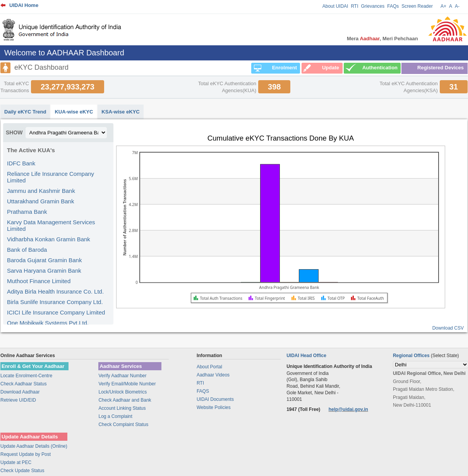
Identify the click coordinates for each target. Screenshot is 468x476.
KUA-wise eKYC (74, 112)
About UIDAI (335, 6)
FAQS (203, 391)
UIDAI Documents (215, 399)
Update (331, 68)
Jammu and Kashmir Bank (41, 191)
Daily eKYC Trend (25, 112)
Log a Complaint (115, 416)
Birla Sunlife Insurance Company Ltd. (55, 302)
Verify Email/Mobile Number (127, 384)
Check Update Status (22, 471)
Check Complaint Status (123, 424)
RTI (354, 6)
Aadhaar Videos (213, 375)
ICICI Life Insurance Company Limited (56, 312)
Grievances (373, 6)
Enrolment (285, 68)
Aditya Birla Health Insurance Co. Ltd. (55, 291)
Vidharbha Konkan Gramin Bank (49, 239)
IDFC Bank (21, 163)
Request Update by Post (26, 454)
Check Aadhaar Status (23, 384)
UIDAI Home (24, 5)
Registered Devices (441, 68)
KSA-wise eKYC (120, 112)
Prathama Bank (27, 212)
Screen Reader (417, 6)
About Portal (209, 367)
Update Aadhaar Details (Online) (34, 446)
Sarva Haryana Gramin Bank (44, 271)
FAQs (393, 6)
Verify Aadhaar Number (122, 376)
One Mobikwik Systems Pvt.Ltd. (48, 323)
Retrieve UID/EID (18, 400)
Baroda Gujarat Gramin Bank (44, 260)
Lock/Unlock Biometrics (123, 392)
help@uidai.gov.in (348, 409)
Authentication (380, 68)
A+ (443, 6)
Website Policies (214, 407)
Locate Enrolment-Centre (26, 376)
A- (457, 6)
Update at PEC (16, 462)
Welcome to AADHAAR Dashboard (64, 53)
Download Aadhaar (20, 392)
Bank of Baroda (27, 250)
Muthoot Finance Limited (39, 281)
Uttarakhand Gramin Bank (40, 201)
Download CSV (448, 328)
